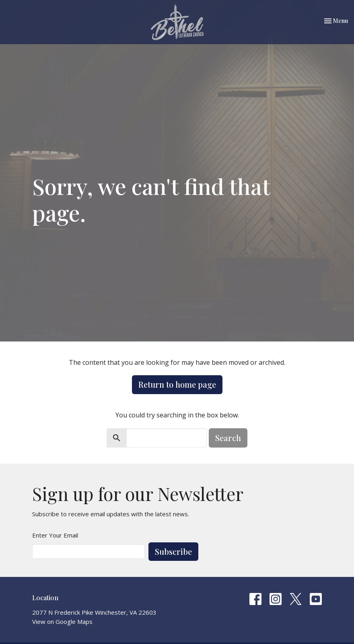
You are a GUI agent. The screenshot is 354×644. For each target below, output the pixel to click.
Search (228, 438)
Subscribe (173, 551)
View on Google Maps (62, 622)
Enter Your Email (55, 535)
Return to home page (177, 384)
